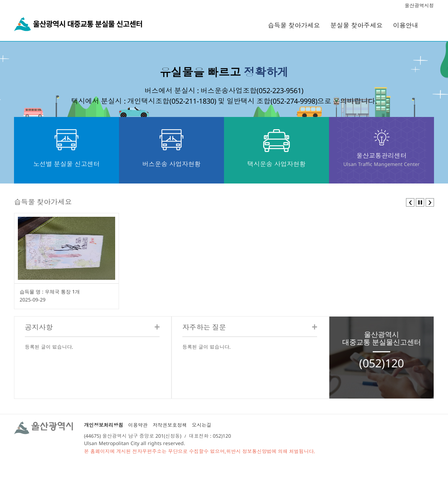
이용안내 (406, 25)
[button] (410, 202)
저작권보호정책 (170, 425)
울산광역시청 (419, 5)
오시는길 (202, 425)
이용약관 (138, 425)
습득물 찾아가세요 (294, 25)
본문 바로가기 (224, 0)
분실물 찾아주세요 (356, 25)
